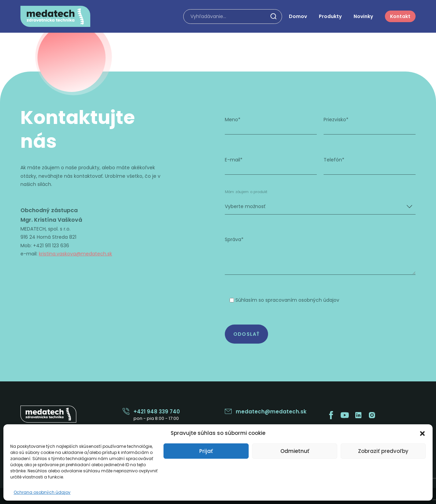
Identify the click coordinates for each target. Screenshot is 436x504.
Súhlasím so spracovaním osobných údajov (287, 300)
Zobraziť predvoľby (383, 451)
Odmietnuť (295, 451)
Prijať (206, 451)
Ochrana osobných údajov (42, 492)
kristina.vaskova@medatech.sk (76, 254)
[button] (422, 433)
